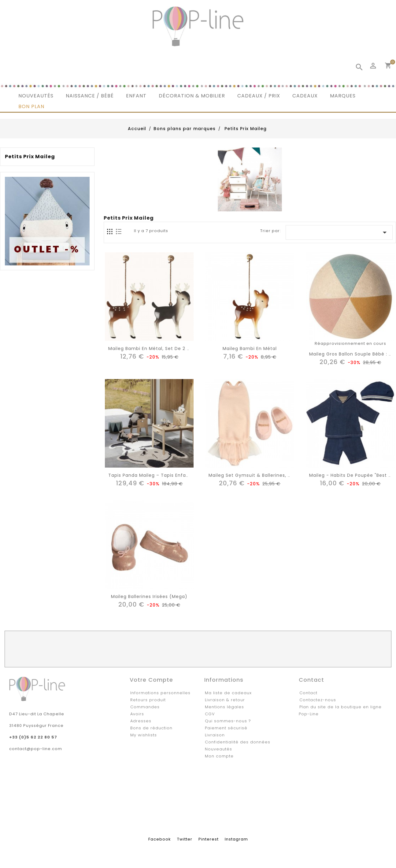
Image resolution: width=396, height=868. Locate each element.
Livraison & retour (225, 700)
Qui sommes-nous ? (228, 721)
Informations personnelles (160, 693)
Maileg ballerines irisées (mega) (149, 596)
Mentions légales (224, 707)
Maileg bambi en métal (250, 348)
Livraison (215, 735)
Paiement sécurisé (226, 728)
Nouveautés (218, 749)
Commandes (145, 707)
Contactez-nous (318, 700)
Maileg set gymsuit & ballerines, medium (258, 475)
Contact (308, 693)
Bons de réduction (151, 728)
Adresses (141, 721)
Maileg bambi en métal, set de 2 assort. (156, 348)
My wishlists (144, 735)
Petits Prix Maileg (30, 157)
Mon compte (219, 756)
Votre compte (151, 680)
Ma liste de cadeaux (228, 693)
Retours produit (148, 700)
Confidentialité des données (238, 742)
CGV (210, 714)
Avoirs (137, 714)
